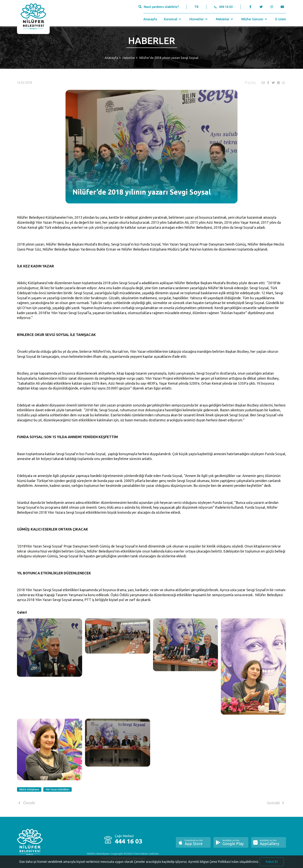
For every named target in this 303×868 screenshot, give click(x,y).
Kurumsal (173, 19)
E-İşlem (281, 19)
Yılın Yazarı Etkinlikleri (57, 789)
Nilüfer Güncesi (254, 19)
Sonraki (276, 803)
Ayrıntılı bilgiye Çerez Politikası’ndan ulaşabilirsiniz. (224, 864)
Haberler (129, 58)
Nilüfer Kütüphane (29, 789)
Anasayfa (150, 19)
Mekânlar (225, 19)
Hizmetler (199, 19)
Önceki (26, 803)
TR (196, 7)
